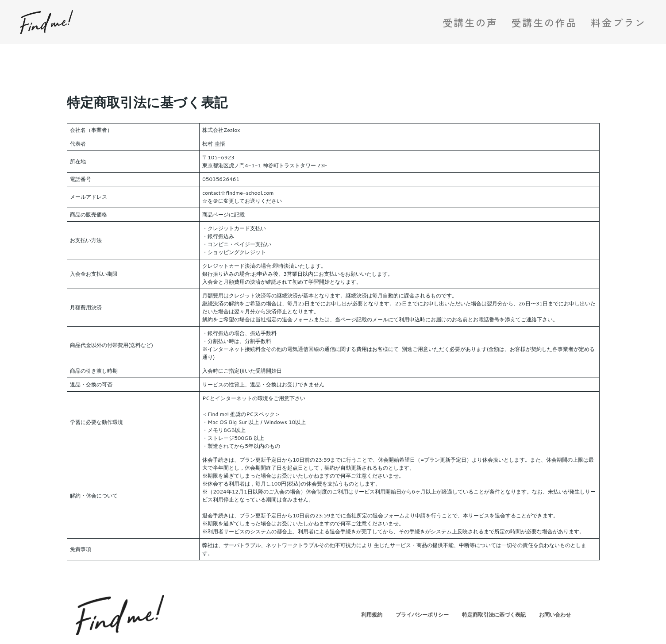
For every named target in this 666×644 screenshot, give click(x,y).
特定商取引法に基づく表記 (494, 615)
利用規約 (372, 615)
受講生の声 (470, 22)
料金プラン (618, 22)
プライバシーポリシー (422, 615)
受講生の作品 (544, 22)
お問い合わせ (555, 615)
